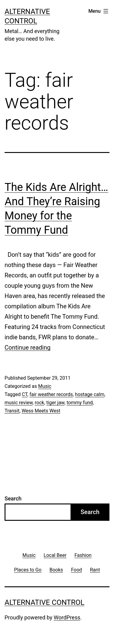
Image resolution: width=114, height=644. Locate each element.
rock (39, 403)
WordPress (67, 617)
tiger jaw (55, 403)
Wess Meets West (41, 411)
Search (13, 498)
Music (45, 386)
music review (19, 403)
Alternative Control (45, 602)
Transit (12, 411)
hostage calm (90, 394)
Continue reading (28, 347)
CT (25, 394)
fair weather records (51, 394)
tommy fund (80, 403)
